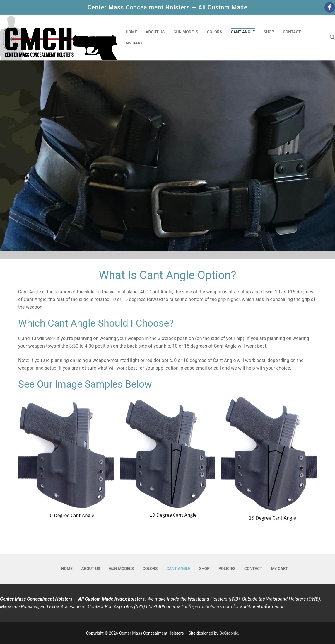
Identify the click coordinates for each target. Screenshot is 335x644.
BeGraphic (229, 633)
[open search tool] (332, 38)
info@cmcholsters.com (209, 607)
